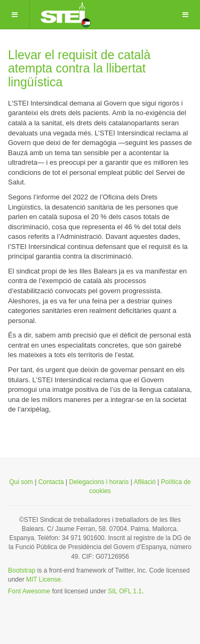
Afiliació (146, 482)
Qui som (21, 482)
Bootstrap (22, 570)
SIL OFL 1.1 (125, 591)
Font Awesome (29, 591)
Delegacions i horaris (99, 482)
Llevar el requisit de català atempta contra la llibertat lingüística (79, 69)
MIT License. (44, 579)
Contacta (51, 482)
